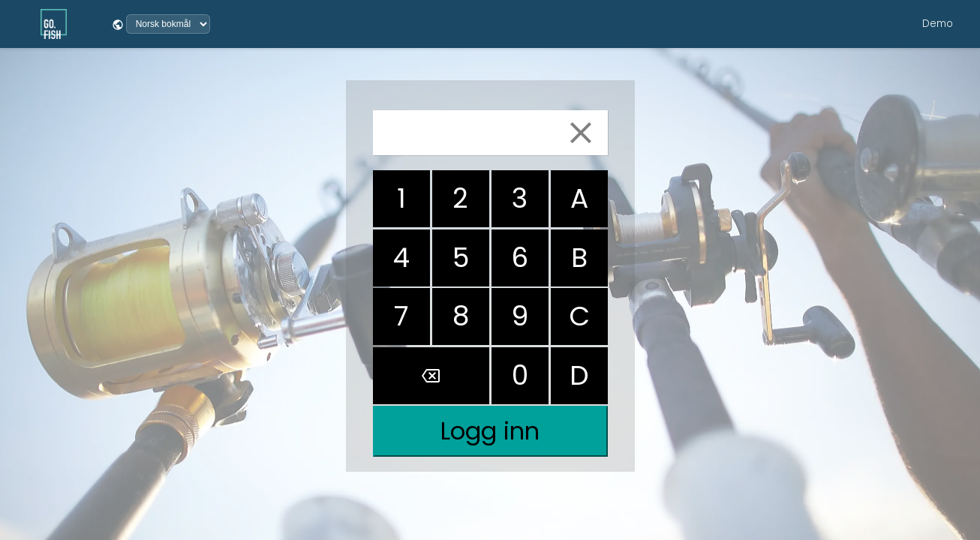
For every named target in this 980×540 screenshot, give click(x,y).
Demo (938, 24)
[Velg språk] (168, 24)
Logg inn (490, 431)
